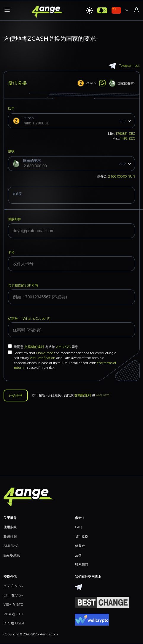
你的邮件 (15, 219)
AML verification (43, 358)
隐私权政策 (12, 555)
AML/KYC (64, 347)
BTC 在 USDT (14, 623)
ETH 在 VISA (13, 595)
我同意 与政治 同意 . (44, 346)
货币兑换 (82, 537)
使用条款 (10, 527)
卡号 (11, 252)
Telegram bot (124, 66)
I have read (45, 353)
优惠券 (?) (29, 319)
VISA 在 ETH (13, 614)
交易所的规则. (35, 347)
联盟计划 (10, 537)
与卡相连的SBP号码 (23, 285)
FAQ (78, 527)
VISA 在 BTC (13, 605)
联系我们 (82, 564)
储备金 (80, 546)
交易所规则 (83, 395)
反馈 (78, 555)
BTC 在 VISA (13, 586)
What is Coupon (35, 319)
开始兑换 (16, 395)
